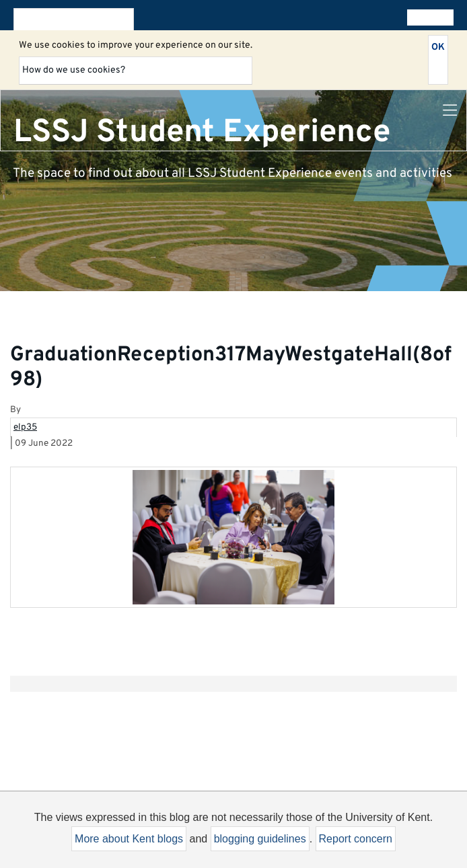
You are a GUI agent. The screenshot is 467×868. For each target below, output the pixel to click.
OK (438, 47)
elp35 (25, 427)
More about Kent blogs (129, 839)
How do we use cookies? (74, 70)
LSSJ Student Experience (202, 132)
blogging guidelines (260, 839)
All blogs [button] (428, 17)
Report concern (356, 839)
